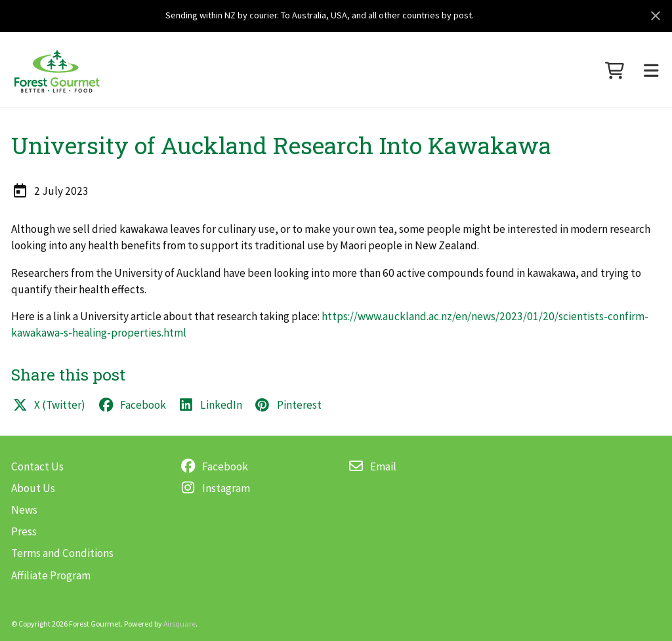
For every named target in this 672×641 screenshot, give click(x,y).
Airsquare (179, 624)
